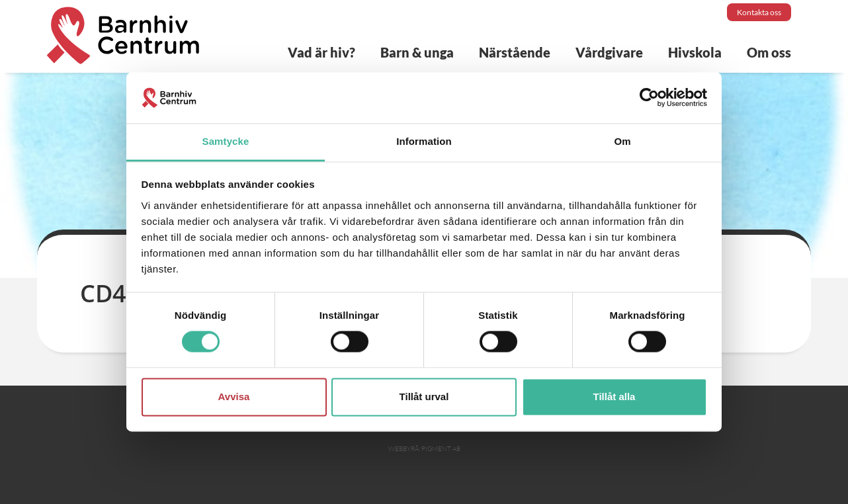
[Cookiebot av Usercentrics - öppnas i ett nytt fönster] (649, 98)
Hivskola (695, 52)
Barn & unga (417, 52)
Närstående (515, 52)
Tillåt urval (424, 397)
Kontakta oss (759, 12)
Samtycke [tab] (226, 141)
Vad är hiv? (321, 52)
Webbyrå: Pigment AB (424, 449)
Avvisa (234, 397)
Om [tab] (622, 141)
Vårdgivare (609, 52)
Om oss (769, 52)
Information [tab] (424, 141)
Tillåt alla (615, 397)
